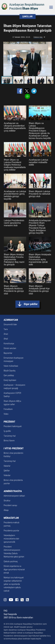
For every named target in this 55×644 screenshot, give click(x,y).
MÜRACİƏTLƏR (11, 518)
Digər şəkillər (31, 304)
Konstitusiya (9, 343)
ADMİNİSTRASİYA (13, 491)
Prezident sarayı (10, 505)
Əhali (6, 339)
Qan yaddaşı (9, 375)
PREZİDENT (9, 422)
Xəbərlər (7, 466)
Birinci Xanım (9, 441)
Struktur (7, 501)
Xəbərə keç (38, 37)
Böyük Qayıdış (10, 371)
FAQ (5, 611)
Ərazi (6, 334)
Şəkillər (7, 471)
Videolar (7, 475)
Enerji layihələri (10, 380)
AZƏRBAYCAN (11, 320)
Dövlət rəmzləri (10, 348)
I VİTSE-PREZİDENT (14, 448)
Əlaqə (6, 510)
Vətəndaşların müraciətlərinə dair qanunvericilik (11, 539)
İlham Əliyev (30, 8)
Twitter (22, 600)
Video (6, 414)
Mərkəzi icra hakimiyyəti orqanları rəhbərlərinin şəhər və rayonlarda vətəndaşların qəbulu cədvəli (14, 584)
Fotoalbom (8, 409)
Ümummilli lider (10, 324)
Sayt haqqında (10, 614)
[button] (52, 59)
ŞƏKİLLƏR (27, 16)
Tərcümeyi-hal (10, 436)
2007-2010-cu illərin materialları (18, 618)
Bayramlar (8, 353)
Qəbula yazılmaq (11, 561)
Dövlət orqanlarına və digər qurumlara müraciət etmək (14, 569)
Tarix (6, 329)
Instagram (5, 600)
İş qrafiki (7, 431)
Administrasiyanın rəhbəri (14, 496)
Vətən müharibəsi (11, 366)
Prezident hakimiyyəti (13, 426)
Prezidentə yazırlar (11, 531)
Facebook (17, 600)
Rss (27, 600)
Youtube (11, 600)
